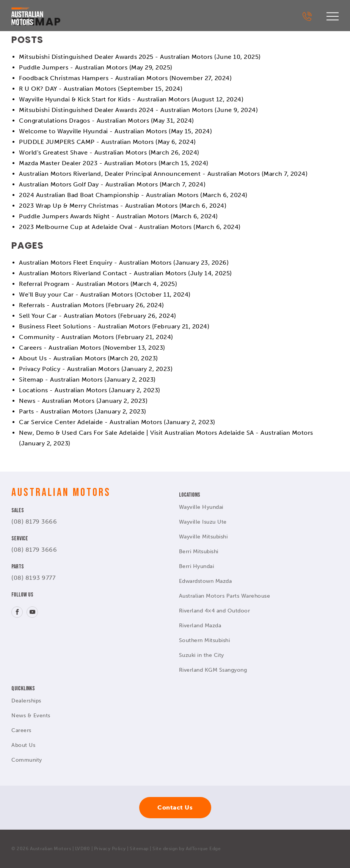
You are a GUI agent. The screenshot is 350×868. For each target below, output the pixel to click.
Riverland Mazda (200, 626)
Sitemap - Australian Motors (61, 380)
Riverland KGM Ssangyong (213, 670)
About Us (23, 745)
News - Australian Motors (57, 401)
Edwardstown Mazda (206, 581)
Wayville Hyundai (201, 507)
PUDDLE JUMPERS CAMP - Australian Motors (86, 142)
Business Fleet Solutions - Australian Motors (85, 326)
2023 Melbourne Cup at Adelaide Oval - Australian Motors (105, 227)
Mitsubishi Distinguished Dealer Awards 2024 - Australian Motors (116, 110)
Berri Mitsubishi (199, 552)
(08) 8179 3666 (34, 522)
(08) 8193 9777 (33, 578)
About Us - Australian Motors (62, 358)
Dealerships (26, 701)
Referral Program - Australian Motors (74, 284)
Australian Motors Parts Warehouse (225, 596)
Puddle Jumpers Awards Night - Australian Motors (94, 216)
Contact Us (175, 807)
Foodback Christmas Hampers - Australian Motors (93, 78)
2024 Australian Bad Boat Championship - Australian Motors (109, 195)
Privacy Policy (110, 849)
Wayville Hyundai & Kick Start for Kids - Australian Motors (104, 99)
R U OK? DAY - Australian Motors (68, 89)
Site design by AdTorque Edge (187, 849)
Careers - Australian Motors (60, 348)
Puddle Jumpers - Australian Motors (73, 67)
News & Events (31, 716)
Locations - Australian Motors (63, 390)
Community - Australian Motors (67, 337)
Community (27, 760)
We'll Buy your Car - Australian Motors (76, 294)
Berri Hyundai (197, 566)
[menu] (333, 16)
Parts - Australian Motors (56, 411)
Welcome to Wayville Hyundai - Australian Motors (93, 131)
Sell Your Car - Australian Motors (68, 316)
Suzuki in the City (202, 655)
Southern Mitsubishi (205, 640)
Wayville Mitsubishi (203, 537)
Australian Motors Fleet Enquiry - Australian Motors (95, 263)
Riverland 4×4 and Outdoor (215, 611)
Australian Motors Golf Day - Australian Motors (88, 184)
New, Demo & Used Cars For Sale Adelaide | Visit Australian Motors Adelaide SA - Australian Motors (166, 433)
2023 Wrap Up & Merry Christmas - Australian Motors (98, 206)
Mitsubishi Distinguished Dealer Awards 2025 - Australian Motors (116, 57)
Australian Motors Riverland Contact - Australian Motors (103, 273)
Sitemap (139, 849)
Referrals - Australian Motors (62, 305)
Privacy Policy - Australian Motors (69, 369)
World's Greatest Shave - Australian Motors (83, 152)
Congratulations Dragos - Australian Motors (84, 121)
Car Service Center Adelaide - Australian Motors (91, 422)
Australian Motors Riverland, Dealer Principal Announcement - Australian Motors (139, 174)
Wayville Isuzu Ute (203, 522)
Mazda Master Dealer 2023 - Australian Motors (88, 163)
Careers (21, 730)
